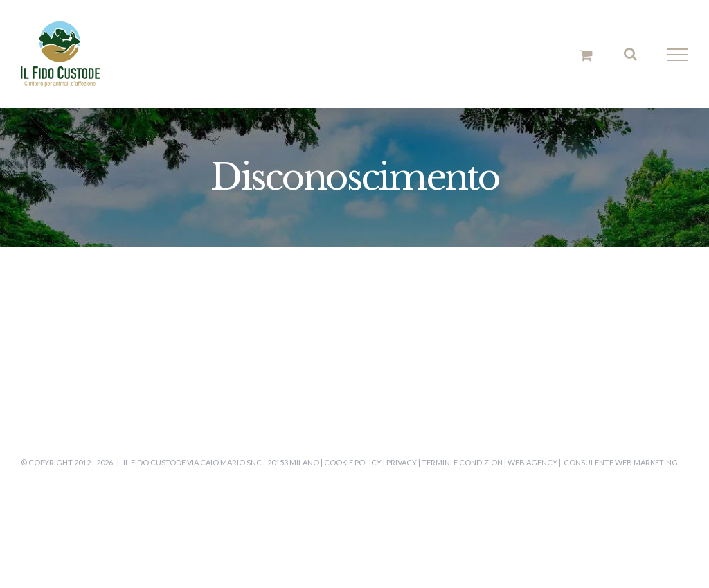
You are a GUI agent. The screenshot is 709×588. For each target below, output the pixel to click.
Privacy (402, 462)
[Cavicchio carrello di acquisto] (586, 55)
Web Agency (532, 462)
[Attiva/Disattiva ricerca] (630, 54)
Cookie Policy (353, 462)
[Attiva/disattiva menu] (678, 55)
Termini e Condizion (462, 462)
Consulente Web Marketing (621, 462)
